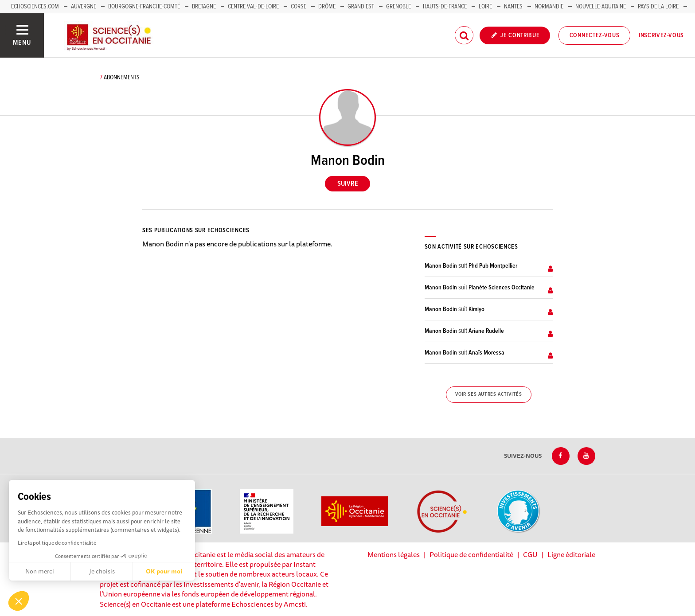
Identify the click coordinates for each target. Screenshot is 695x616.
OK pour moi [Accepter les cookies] (164, 571)
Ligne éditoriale (571, 554)
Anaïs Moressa (486, 353)
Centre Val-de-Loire (253, 7)
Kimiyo (476, 309)
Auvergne (84, 7)
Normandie (549, 7)
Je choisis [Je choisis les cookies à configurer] (102, 571)
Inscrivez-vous (661, 35)
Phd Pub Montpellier (493, 266)
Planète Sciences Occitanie (502, 288)
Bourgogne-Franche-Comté (144, 7)
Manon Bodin (441, 266)
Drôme (327, 7)
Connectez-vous (595, 35)
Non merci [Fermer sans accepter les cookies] (40, 571)
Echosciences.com (35, 7)
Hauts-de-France (445, 7)
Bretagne (204, 7)
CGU (530, 554)
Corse (299, 7)
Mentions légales (394, 554)
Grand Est (361, 7)
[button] (19, 601)
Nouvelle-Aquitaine (601, 7)
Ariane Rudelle (486, 331)
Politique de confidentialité (471, 554)
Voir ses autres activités (488, 394)
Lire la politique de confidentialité (57, 543)
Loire (485, 7)
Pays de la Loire (658, 7)
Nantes (513, 7)
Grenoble (399, 7)
